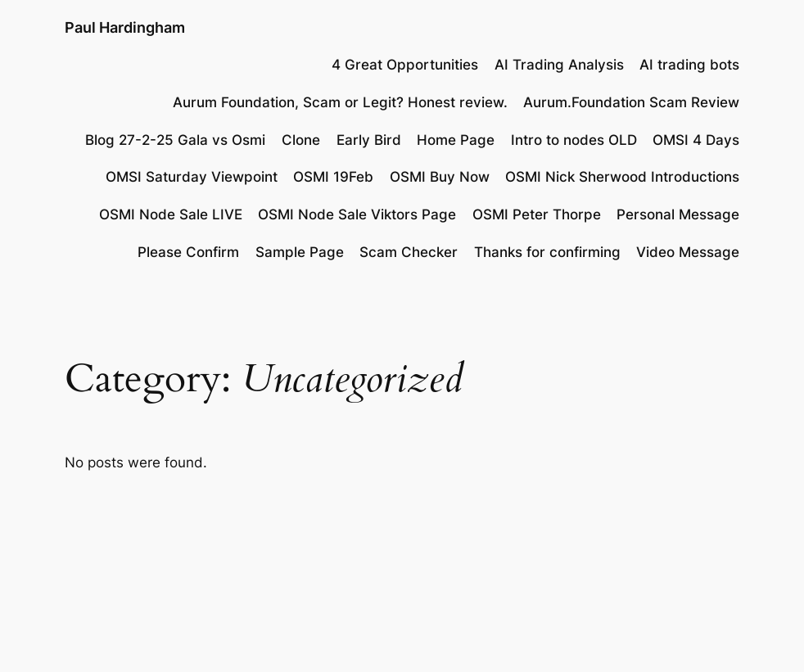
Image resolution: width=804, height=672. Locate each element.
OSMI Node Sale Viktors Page (357, 214)
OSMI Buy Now (440, 177)
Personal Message (678, 214)
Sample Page (300, 252)
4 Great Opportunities (405, 65)
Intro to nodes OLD (574, 140)
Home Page (456, 140)
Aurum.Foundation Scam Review (631, 102)
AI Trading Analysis (559, 65)
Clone (301, 140)
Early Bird (369, 140)
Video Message (688, 252)
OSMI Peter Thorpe (537, 214)
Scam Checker (409, 252)
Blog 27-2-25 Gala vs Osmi (175, 140)
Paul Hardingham (125, 27)
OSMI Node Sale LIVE (171, 214)
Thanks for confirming (547, 252)
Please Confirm (188, 252)
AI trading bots (689, 65)
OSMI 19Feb (333, 177)
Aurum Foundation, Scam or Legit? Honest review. (340, 102)
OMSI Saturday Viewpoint (192, 177)
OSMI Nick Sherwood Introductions (622, 177)
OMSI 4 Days (696, 140)
